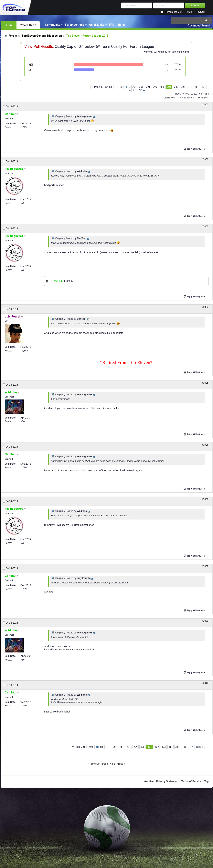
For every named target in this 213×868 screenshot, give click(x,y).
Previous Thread (99, 764)
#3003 (205, 227)
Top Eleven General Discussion (42, 36)
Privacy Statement (167, 781)
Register (201, 12)
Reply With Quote (195, 149)
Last (141, 90)
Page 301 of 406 (103, 87)
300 (162, 87)
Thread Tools (186, 98)
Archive (149, 781)
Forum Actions (75, 25)
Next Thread (117, 764)
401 (204, 87)
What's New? (28, 25)
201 (134, 87)
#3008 (205, 566)
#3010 (205, 683)
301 (169, 87)
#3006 (205, 445)
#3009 (205, 621)
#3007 (205, 499)
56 (166, 65)
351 (197, 87)
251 (141, 87)
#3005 (205, 383)
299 (155, 87)
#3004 (205, 307)
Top (206, 781)
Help (189, 12)
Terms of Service (191, 781)
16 (166, 70)
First (119, 87)
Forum (9, 25)
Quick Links (97, 25)
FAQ (112, 25)
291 (148, 87)
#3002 (205, 159)
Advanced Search (199, 25)
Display (202, 98)
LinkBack (168, 98)
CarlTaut (58, 281)
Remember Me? (173, 12)
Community (53, 25)
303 (183, 87)
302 (176, 87)
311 (190, 87)
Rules (122, 25)
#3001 (205, 105)
